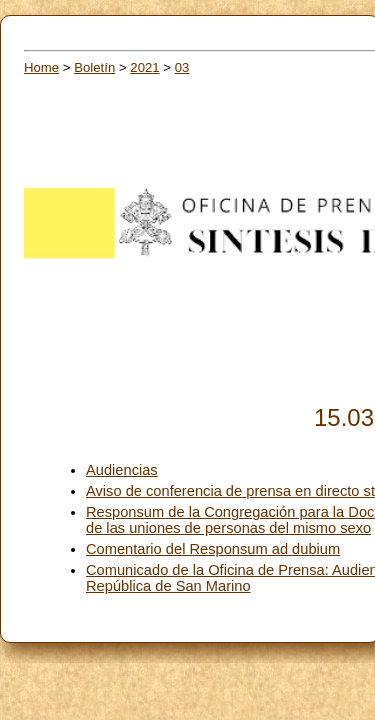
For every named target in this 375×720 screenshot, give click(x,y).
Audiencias (122, 470)
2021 (144, 67)
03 (182, 67)
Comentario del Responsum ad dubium (213, 549)
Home (41, 67)
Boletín (94, 67)
